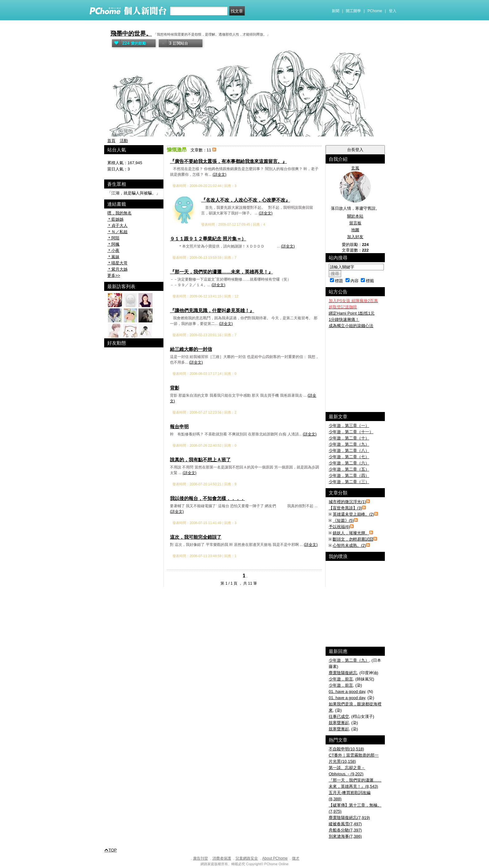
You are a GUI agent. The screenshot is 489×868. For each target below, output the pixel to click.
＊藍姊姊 (115, 219)
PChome (375, 11)
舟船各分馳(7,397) (345, 830)
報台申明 (179, 427)
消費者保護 (222, 858)
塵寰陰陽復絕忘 (343, 673)
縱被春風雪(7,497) (345, 824)
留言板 (355, 223)
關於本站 (355, 216)
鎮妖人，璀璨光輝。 (351, 533)
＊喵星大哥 (117, 263)
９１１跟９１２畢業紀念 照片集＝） (208, 239)
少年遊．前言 (341, 679)
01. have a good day (347, 691)
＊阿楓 (113, 244)
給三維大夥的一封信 (191, 349)
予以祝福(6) (339, 527)
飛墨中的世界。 (131, 34)
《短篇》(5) (343, 520)
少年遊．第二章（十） (349, 438)
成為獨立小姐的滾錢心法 (351, 326)
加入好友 (355, 237)
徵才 (296, 858)
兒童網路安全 (247, 858)
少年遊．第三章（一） (349, 426)
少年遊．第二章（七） (349, 457)
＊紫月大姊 (117, 269)
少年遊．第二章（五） (349, 469)
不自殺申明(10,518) (346, 749)
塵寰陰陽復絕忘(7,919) (349, 818)
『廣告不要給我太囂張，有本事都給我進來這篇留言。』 (228, 161)
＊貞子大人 (117, 226)
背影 (175, 388)
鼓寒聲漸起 (339, 723)
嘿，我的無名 (119, 213)
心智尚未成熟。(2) (349, 545)
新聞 (336, 11)
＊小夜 (113, 250)
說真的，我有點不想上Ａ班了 (200, 460)
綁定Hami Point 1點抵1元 (352, 313)
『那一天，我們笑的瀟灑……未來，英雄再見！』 (221, 272)
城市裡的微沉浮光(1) (347, 502)
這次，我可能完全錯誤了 (196, 537)
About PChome (275, 858)
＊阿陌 (113, 238)
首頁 (111, 141)
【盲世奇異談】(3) (345, 508)
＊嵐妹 (113, 257)
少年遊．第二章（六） (349, 463)
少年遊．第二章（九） (349, 444)
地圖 (355, 230)
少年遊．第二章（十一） (351, 432)
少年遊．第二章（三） (349, 482)
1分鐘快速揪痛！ (344, 319)
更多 (114, 275)
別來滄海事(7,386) (345, 836)
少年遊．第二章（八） (349, 451)
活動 (124, 141)
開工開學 (353, 11)
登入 (393, 11)
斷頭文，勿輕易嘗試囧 (353, 539)
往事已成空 (339, 716)
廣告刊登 (201, 858)
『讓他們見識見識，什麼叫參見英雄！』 (212, 310)
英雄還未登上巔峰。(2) (353, 514)
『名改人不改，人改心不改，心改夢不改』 (246, 200)
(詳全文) (220, 174)
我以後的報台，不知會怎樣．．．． (207, 498)
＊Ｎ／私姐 (117, 232)
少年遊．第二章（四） (349, 476)
